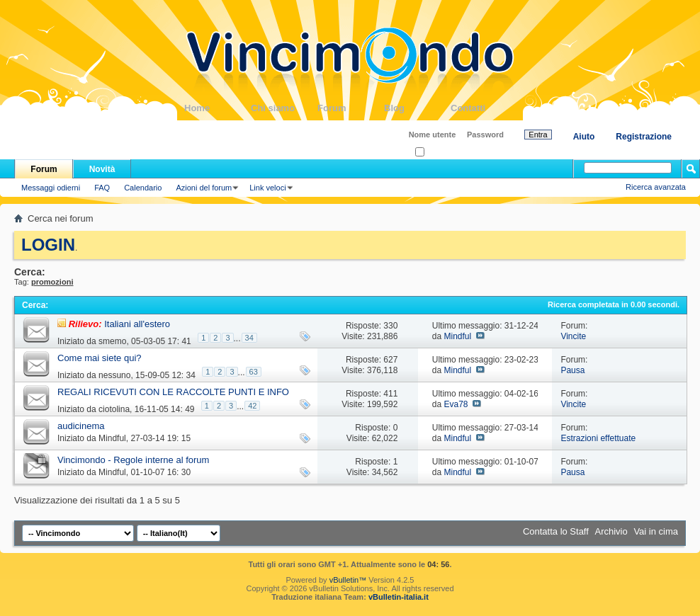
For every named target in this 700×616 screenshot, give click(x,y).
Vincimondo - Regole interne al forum (133, 460)
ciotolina (114, 409)
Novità (102, 169)
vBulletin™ (348, 580)
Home (218, 108)
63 (254, 372)
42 (252, 406)
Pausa (572, 370)
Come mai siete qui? (100, 358)
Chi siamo (284, 108)
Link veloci (267, 188)
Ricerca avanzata (656, 187)
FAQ (102, 188)
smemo (112, 341)
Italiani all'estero (137, 324)
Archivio (611, 531)
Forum (351, 108)
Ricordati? (437, 153)
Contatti (484, 108)
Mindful (457, 336)
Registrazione (644, 137)
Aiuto (584, 137)
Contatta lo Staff (556, 531)
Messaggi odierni (51, 188)
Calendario (143, 188)
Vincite (573, 336)
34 (249, 338)
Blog (417, 108)
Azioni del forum (204, 188)
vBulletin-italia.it (399, 597)
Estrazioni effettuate (598, 438)
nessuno (114, 375)
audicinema (81, 426)
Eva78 (456, 404)
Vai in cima (656, 531)
